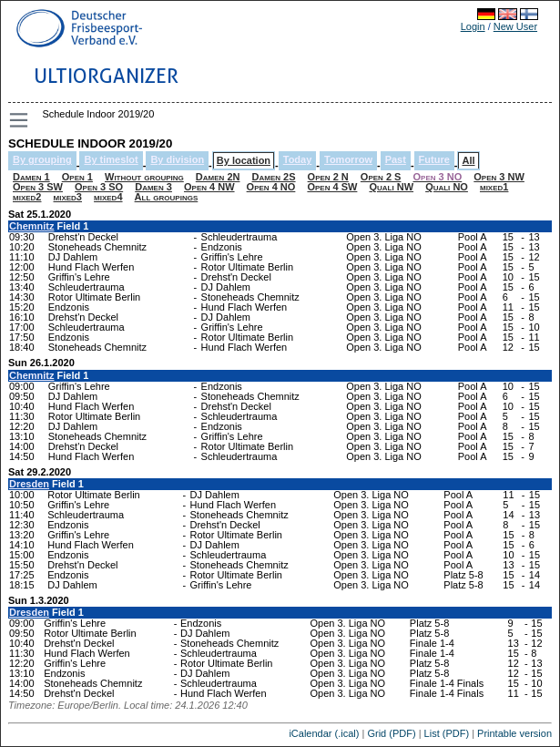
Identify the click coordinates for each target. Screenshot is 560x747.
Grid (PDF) (391, 733)
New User (515, 26)
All (468, 160)
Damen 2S (274, 177)
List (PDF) (447, 733)
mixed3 (68, 197)
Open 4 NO (271, 187)
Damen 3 (153, 187)
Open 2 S (381, 177)
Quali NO (447, 187)
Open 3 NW (499, 177)
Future (434, 159)
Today (298, 159)
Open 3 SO (99, 187)
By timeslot (111, 159)
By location (244, 160)
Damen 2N (218, 177)
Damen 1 (31, 177)
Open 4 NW (209, 187)
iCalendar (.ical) (324, 733)
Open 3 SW (38, 187)
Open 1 (77, 177)
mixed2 (27, 197)
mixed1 (494, 187)
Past (396, 159)
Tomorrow (348, 159)
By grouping (42, 159)
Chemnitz (32, 226)
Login (473, 26)
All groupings (167, 197)
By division (177, 159)
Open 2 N (328, 177)
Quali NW (391, 187)
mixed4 (108, 197)
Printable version (514, 733)
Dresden (29, 484)
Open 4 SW (332, 187)
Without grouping (144, 177)
